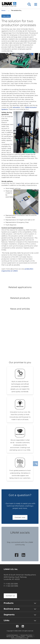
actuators (17, 107)
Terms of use (10, 637)
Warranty (30, 637)
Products (9, 603)
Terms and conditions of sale (20, 638)
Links (7, 620)
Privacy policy (21, 637)
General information (26, 635)
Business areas (12, 609)
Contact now (20, 517)
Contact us (10, 596)
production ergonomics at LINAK (17, 270)
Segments (9, 615)
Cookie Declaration (12, 635)
